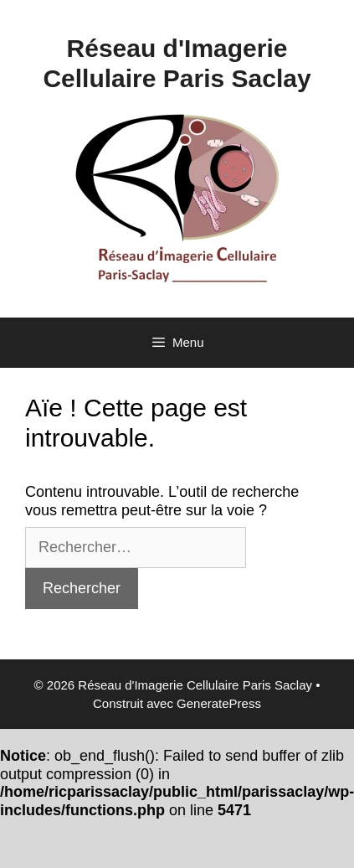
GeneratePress (219, 703)
